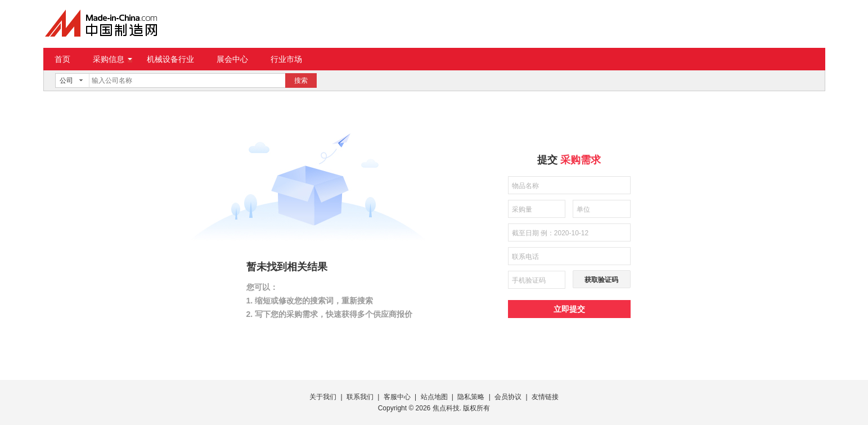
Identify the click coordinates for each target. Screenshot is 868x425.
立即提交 (569, 309)
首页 (62, 59)
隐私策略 (471, 397)
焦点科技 (446, 408)
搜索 (301, 80)
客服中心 (397, 397)
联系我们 (360, 397)
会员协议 (508, 397)
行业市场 (286, 59)
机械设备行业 (170, 59)
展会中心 (232, 59)
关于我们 (323, 397)
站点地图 (434, 397)
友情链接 (545, 397)
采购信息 (113, 59)
